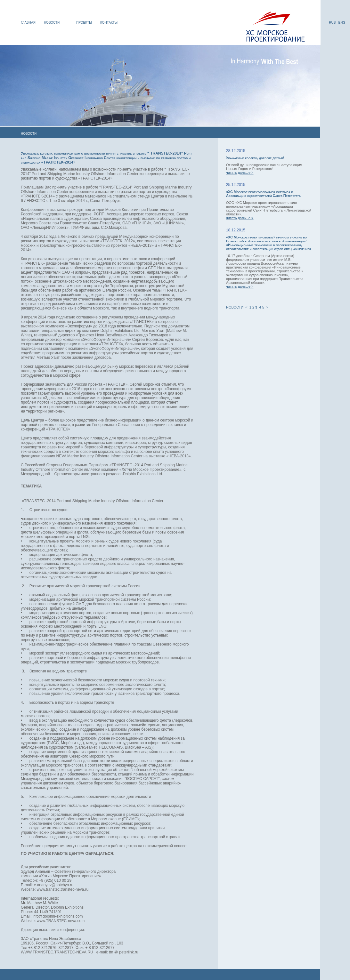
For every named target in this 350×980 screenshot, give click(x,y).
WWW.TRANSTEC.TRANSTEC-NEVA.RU (57, 952)
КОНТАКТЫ (109, 23)
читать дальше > (240, 173)
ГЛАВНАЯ (28, 23)
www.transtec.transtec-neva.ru (63, 889)
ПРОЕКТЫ (84, 23)
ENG (342, 23)
